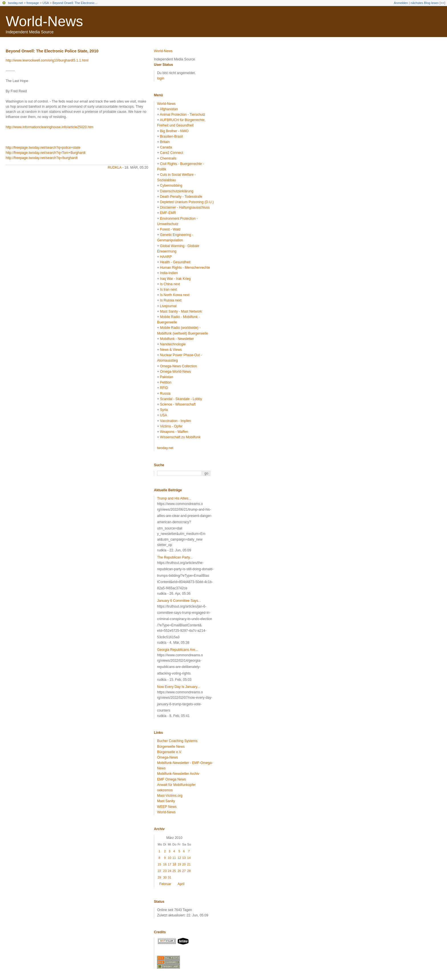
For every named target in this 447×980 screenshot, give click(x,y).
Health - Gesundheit (175, 262)
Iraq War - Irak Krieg (175, 279)
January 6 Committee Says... (179, 601)
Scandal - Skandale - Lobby (181, 399)
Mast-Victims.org (170, 796)
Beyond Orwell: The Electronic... (75, 3)
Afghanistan (169, 109)
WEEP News (167, 807)
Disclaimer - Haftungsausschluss (185, 207)
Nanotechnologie (173, 344)
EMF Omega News (171, 779)
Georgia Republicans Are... (177, 650)
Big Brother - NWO (174, 131)
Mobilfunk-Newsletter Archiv (178, 774)
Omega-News (167, 757)
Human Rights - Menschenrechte (185, 268)
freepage (33, 3)
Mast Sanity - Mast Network (181, 311)
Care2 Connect (171, 153)
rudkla (115, 168)
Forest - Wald (170, 229)
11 (174, 858)
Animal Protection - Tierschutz (183, 115)
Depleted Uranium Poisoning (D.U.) (187, 202)
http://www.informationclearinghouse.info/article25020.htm (50, 127)
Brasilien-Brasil (171, 136)
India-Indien (169, 273)
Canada (166, 147)
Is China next (170, 284)
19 (179, 864)
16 (165, 864)
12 (179, 858)
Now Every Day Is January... (179, 687)
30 (165, 877)
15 (159, 864)
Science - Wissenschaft (178, 404)
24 (170, 871)
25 (174, 871)
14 (189, 858)
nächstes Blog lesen (424, 3)
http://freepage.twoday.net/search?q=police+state (43, 148)
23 (165, 871)
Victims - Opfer (171, 426)
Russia (165, 394)
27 (184, 871)
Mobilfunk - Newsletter (177, 339)
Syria (164, 410)
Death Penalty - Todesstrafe (181, 197)
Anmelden (401, 3)
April (181, 884)
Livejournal (168, 306)
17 (170, 864)
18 (174, 864)
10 (170, 858)
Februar (165, 884)
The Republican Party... (175, 557)
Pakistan (166, 377)
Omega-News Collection (178, 366)
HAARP (166, 257)
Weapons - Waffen (174, 432)
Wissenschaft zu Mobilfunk (180, 437)
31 (170, 877)
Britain (165, 142)
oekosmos (165, 790)
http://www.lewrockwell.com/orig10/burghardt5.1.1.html (47, 60)
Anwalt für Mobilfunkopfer (176, 785)
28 (189, 871)
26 (179, 871)
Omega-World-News (175, 372)
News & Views (171, 350)
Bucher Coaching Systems (177, 741)
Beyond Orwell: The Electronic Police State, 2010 (52, 51)
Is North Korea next (175, 295)
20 (184, 864)
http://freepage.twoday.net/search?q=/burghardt (42, 158)
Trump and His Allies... (174, 498)
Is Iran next (168, 290)
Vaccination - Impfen (175, 421)
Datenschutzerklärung (177, 191)
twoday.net (15, 3)
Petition (166, 382)
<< (442, 3)
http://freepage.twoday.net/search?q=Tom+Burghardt (46, 153)
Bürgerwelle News (171, 747)
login (161, 78)
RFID (164, 388)
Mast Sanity (166, 801)
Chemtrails (168, 158)
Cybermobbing (171, 186)
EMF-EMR (168, 213)
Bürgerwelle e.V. (169, 752)
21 (189, 864)
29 (159, 877)
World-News (44, 21)
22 (159, 871)
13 (184, 858)
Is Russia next (171, 300)
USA (46, 3)
